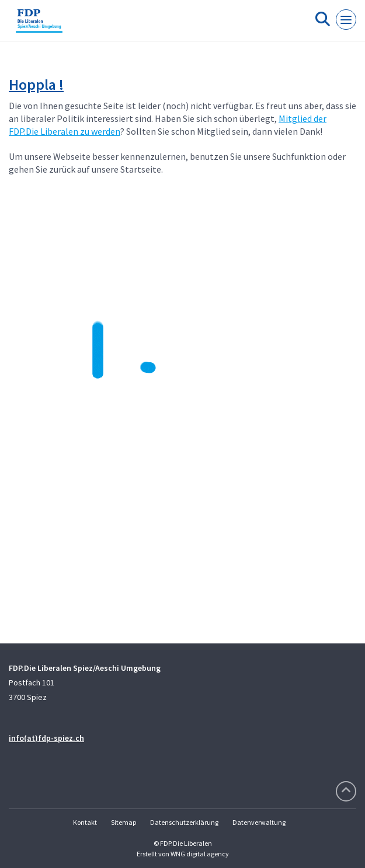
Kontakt (85, 822)
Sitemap (124, 822)
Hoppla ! (36, 84)
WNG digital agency (200, 854)
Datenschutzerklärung (184, 822)
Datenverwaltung (259, 822)
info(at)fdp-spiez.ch (46, 738)
